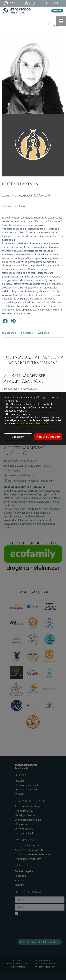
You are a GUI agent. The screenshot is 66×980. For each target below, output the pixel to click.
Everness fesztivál (11, 3)
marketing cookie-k (18, 414)
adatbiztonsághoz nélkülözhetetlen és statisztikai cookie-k (28, 409)
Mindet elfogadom (48, 437)
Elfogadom (18, 437)
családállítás (9, 333)
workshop (21, 206)
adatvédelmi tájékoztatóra (35, 424)
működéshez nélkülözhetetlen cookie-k (29, 404)
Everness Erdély (32, 3)
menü (61, 21)
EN (58, 3)
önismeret (27, 333)
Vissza (56, 26)
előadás (6, 206)
